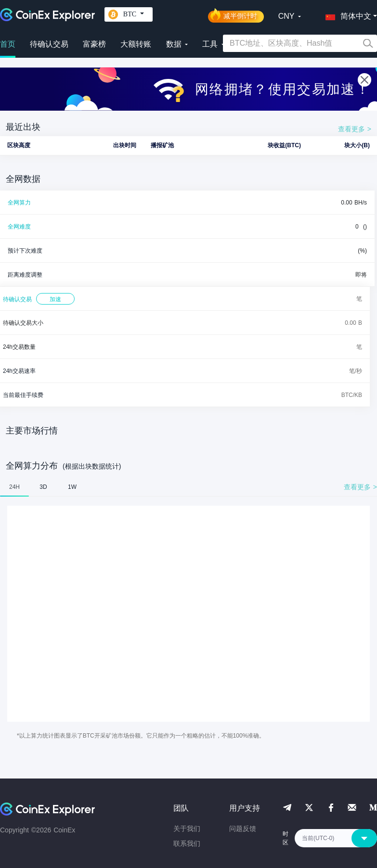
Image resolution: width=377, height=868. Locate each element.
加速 (55, 299)
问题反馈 (243, 829)
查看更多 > (355, 129)
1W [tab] (72, 487)
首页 (8, 44)
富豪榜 (94, 44)
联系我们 (187, 843)
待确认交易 (49, 44)
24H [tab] (14, 487)
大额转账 (136, 44)
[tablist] (188, 487)
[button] (346, 14)
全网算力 (19, 203)
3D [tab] (43, 487)
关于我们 (187, 829)
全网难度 (19, 227)
